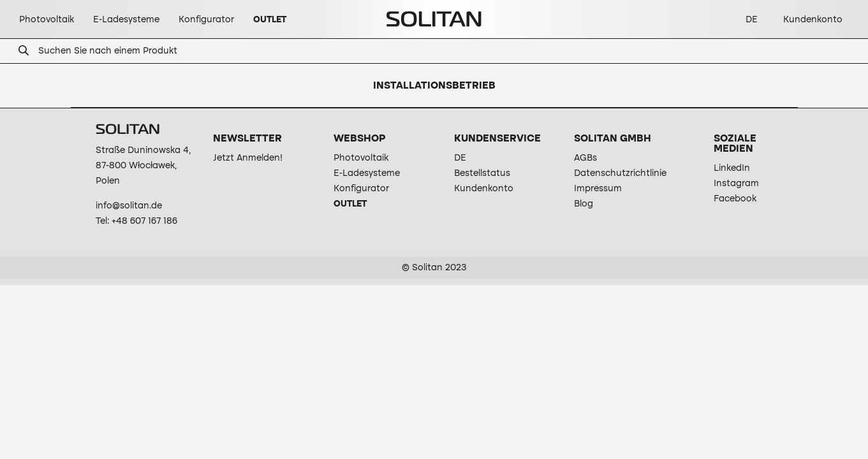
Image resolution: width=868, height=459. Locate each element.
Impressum (598, 189)
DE (460, 158)
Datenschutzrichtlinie (620, 173)
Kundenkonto (484, 189)
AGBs (585, 158)
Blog (584, 204)
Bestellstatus (482, 173)
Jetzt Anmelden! (248, 158)
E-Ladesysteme (367, 173)
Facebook (735, 199)
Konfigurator (361, 189)
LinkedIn (732, 168)
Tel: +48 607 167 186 (136, 221)
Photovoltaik (361, 158)
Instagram (736, 184)
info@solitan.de (129, 206)
